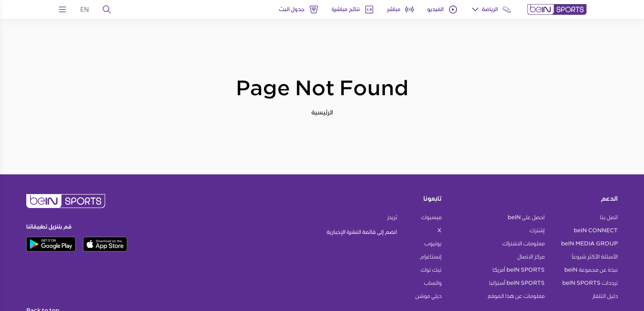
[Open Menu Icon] (62, 9)
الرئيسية (322, 112)
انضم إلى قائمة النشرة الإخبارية (362, 232)
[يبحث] (107, 9)
